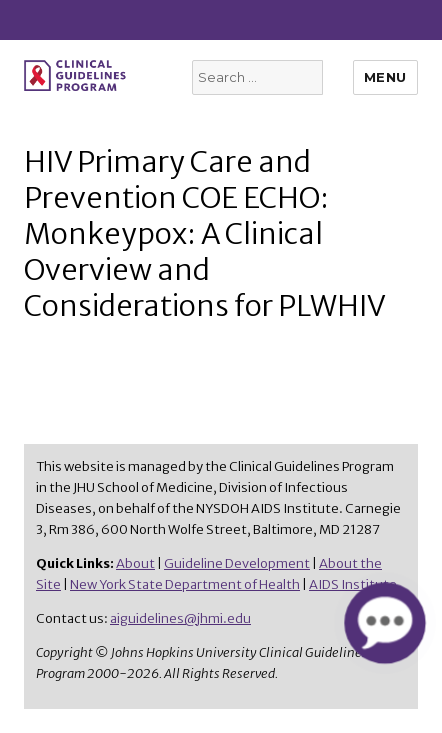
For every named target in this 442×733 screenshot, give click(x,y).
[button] (384, 622)
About (135, 563)
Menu (385, 77)
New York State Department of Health (185, 584)
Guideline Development (237, 563)
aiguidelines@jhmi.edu (180, 618)
